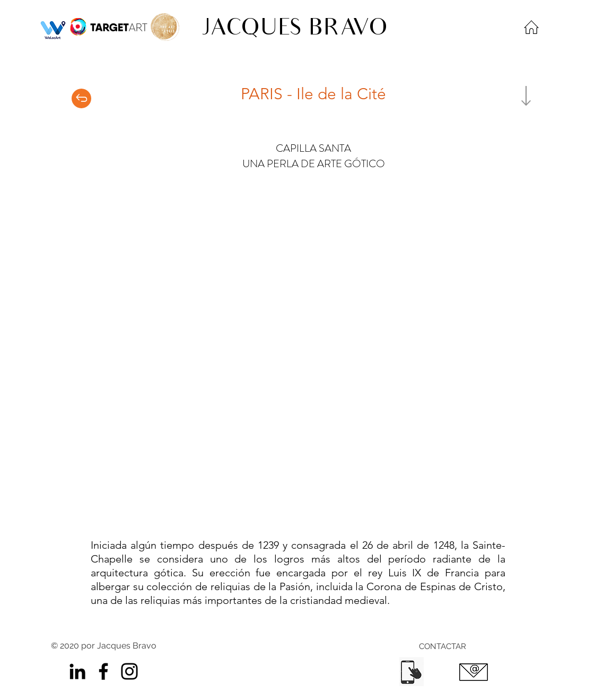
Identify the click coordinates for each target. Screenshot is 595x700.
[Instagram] (129, 671)
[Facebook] (103, 671)
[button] (297, 356)
